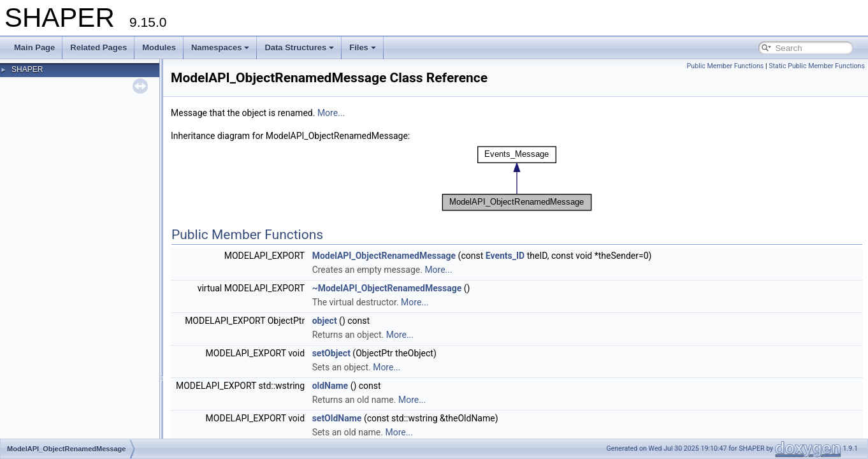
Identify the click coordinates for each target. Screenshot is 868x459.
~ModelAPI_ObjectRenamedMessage (387, 288)
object (325, 321)
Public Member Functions (726, 66)
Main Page (34, 47)
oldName (330, 386)
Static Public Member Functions (817, 66)
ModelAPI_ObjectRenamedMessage (384, 256)
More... (331, 113)
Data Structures (299, 47)
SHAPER (27, 69)
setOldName (337, 418)
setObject (331, 353)
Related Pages (98, 47)
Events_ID (505, 256)
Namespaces (221, 47)
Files (363, 47)
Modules (159, 47)
